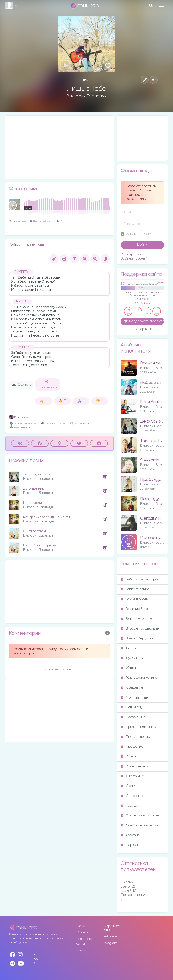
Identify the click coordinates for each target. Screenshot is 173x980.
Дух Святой (132, 658)
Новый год (131, 707)
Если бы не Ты (154, 402)
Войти (142, 245)
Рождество (151, 538)
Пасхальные (133, 717)
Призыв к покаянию (138, 727)
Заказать (83, 950)
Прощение (132, 747)
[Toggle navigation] (162, 5)
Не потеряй (32, 503)
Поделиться (48, 385)
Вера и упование (137, 619)
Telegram (110, 943)
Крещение (132, 688)
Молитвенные (134, 698)
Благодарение (135, 589)
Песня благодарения (40, 545)
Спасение (132, 796)
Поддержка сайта (84, 941)
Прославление (135, 737)
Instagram (111, 936)
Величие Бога (134, 609)
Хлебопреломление (140, 825)
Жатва (128, 668)
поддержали (142, 329)
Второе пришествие (140, 628)
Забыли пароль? (134, 259)
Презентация (35, 245)
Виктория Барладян (86, 96)
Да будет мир (34, 489)
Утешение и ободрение (142, 815)
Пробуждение (154, 480)
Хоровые (130, 835)
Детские (130, 648)
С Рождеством (34, 531)
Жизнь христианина (139, 678)
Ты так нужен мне (37, 474)
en (36, 963)
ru (36, 954)
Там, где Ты (151, 441)
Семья (128, 786)
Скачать (22, 385)
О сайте (82, 932)
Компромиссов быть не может (47, 517)
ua (36, 959)
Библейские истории (140, 579)
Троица (129, 806)
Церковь (130, 845)
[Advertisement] (59, 147)
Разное (129, 756)
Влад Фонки (19, 417)
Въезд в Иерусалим (138, 638)
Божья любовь (134, 599)
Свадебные (132, 776)
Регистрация (131, 254)
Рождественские (136, 766)
